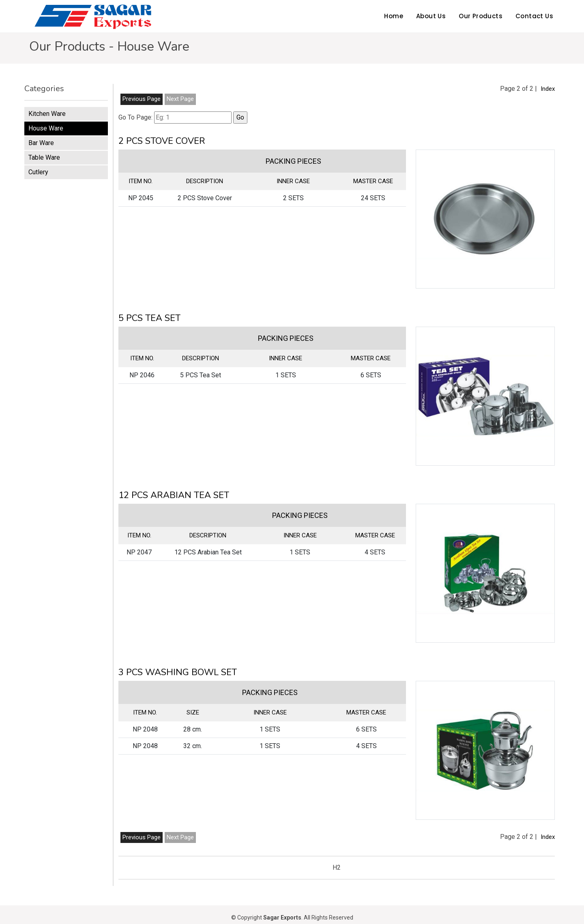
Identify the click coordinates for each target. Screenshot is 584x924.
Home (394, 16)
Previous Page (142, 99)
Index (548, 89)
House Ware (46, 128)
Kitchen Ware (47, 114)
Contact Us (534, 16)
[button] (485, 219)
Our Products (481, 16)
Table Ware (44, 157)
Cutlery (38, 172)
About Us (431, 16)
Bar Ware (41, 143)
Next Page (180, 99)
